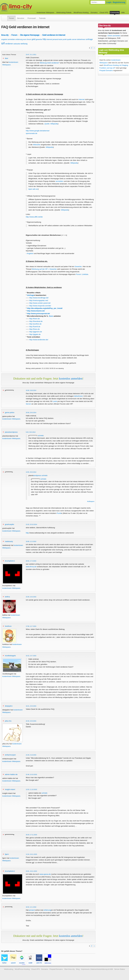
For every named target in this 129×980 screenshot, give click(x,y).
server (74, 39)
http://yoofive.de (35, 324)
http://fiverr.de (34, 319)
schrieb (41, 436)
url (3, 43)
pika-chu (8, 721)
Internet (81, 99)
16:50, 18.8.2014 (31, 390)
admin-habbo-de (11, 774)
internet (49, 39)
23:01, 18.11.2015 (31, 871)
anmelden (11, 39)
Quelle (47, 124)
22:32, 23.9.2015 (31, 721)
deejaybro (9, 706)
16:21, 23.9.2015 (31, 706)
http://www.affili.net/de (34, 217)
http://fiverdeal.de (36, 321)
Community (115, 12)
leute (60, 39)
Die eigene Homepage (30, 35)
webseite (17, 44)
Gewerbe (78, 267)
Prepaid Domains (106, 70)
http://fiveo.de (34, 329)
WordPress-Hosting (81, 12)
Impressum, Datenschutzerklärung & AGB (97, 969)
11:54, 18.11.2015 (31, 854)
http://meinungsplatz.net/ (39, 300)
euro (25, 39)
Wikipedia (54, 124)
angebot (4, 39)
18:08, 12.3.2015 (31, 541)
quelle (69, 39)
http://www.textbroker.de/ (39, 340)
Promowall (32, 18)
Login (109, 2)
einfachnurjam (10, 755)
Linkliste (85, 274)
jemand (55, 39)
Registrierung (119, 2)
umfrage (89, 39)
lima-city (5, 35)
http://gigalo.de (35, 334)
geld (33, 39)
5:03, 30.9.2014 (31, 432)
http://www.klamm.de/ (36, 311)
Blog (78, 969)
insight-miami (10, 789)
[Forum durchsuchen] (98, 2)
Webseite (37, 145)
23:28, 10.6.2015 (31, 597)
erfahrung (19, 39)
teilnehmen (81, 39)
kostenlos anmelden (71, 378)
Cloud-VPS (104, 12)
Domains (94, 12)
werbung (24, 44)
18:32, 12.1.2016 (31, 907)
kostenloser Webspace (45, 12)
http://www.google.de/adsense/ (38, 131)
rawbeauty (9, 541)
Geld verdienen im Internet (54, 35)
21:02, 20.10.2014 (31, 524)
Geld (49, 63)
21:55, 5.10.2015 (31, 755)
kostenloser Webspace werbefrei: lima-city (26, 7)
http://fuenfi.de (35, 327)
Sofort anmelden (114, 36)
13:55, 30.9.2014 (31, 472)
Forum (11, 18)
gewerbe (39, 39)
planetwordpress (11, 432)
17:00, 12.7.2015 (31, 626)
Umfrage (30, 295)
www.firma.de (31, 567)
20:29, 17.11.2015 (31, 835)
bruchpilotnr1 (10, 561)
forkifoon (8, 626)
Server (28, 404)
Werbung (43, 63)
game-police (10, 412)
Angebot (30, 253)
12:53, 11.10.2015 (31, 789)
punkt (65, 39)
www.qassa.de (45, 874)
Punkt (59, 513)
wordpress (37, 475)
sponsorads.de (31, 133)
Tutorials (42, 18)
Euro (51, 316)
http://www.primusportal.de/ (38, 314)
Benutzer (21, 18)
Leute (55, 401)
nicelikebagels (10, 656)
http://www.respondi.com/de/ (40, 306)
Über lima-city (69, 969)
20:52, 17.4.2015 (31, 561)
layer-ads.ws (33, 189)
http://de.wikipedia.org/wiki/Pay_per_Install (45, 308)
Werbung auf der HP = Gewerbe (44, 269)
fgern (7, 854)
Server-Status (120, 969)
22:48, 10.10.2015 (31, 774)
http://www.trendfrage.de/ (39, 298)
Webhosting (9, 969)
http (44, 39)
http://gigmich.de (36, 332)
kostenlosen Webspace (11, 419)
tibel (6, 58)
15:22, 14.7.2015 (31, 656)
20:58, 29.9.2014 (31, 413)
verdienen (9, 44)
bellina (7, 597)
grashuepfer (10, 524)
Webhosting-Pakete (64, 12)
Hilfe (123, 12)
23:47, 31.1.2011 (31, 55)
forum (29, 39)
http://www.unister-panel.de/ (40, 303)
